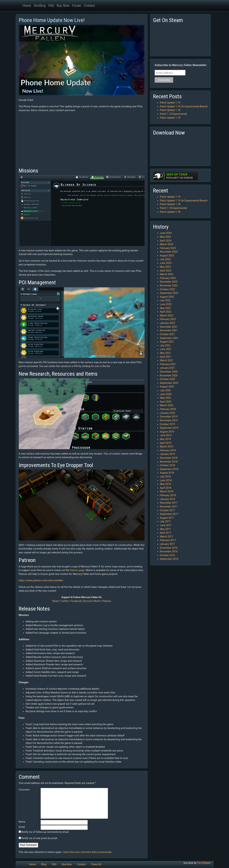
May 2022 (165, 308)
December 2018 (169, 458)
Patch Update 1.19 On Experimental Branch (184, 107)
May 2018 (165, 484)
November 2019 (169, 420)
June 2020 (166, 394)
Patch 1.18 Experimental (174, 114)
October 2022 (168, 289)
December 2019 (169, 417)
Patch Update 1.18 (170, 110)
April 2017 (166, 533)
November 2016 (169, 552)
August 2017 (167, 518)
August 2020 (167, 387)
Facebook (76, 601)
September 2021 (169, 338)
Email (22, 827)
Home (27, 6)
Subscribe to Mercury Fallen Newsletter (181, 65)
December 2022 (169, 282)
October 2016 (168, 555)
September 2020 (169, 383)
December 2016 (169, 548)
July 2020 (165, 390)
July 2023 (165, 259)
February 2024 (168, 248)
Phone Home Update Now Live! (52, 20)
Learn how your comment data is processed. (87, 852)
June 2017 (166, 525)
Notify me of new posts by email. (40, 838)
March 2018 (167, 492)
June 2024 (166, 233)
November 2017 (169, 507)
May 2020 (165, 398)
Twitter (65, 601)
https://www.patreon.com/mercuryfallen (41, 580)
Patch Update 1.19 (170, 103)
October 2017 (168, 510)
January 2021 (168, 368)
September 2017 (169, 514)
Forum (77, 6)
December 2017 (169, 503)
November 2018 (169, 462)
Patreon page (77, 570)
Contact (89, 6)
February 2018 (168, 495)
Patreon (107, 601)
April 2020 (166, 402)
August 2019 (167, 432)
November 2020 (169, 376)
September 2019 (169, 428)
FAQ (51, 6)
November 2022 (169, 286)
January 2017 (168, 544)
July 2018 (165, 477)
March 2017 (167, 537)
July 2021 (165, 346)
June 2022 (166, 304)
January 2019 (168, 454)
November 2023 (169, 252)
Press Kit (96, 864)
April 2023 (166, 271)
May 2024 (165, 237)
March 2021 (167, 360)
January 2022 (168, 323)
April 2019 (166, 443)
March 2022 (167, 316)
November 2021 (169, 331)
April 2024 (166, 241)
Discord (87, 601)
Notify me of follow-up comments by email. (45, 832)
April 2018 (166, 488)
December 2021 (169, 327)
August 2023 (167, 256)
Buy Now (63, 6)
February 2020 (168, 409)
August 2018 (167, 473)
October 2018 (168, 465)
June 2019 (166, 435)
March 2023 (167, 274)
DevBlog (40, 6)
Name (22, 822)
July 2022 (165, 301)
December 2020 (169, 372)
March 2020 (167, 405)
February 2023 (168, 278)
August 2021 (167, 342)
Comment (24, 790)
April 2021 (166, 357)
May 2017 (165, 529)
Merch (97, 601)
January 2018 (168, 499)
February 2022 (168, 319)
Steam (56, 601)
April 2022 (166, 312)
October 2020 (168, 379)
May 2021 (165, 353)
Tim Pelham (204, 863)
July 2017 (165, 522)
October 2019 (168, 424)
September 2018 (169, 469)
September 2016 (169, 559)
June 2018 (166, 480)
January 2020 (168, 413)
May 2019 (165, 439)
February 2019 (168, 450)
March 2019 (167, 447)
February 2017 (168, 540)
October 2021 (168, 334)
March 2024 (167, 244)
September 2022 (169, 293)
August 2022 (167, 297)
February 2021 (168, 364)
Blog (44, 864)
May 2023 (165, 267)
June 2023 (166, 263)
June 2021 (166, 349)
